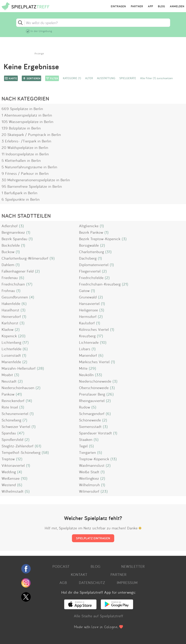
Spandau (9, 433)
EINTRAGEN (118, 6)
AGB (63, 582)
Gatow (84, 291)
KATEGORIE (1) (72, 78)
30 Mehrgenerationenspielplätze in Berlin (36, 180)
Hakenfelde (11, 303)
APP (151, 6)
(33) (99, 375)
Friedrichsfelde (91, 278)
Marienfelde (11, 362)
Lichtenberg (11, 342)
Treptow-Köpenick (94, 459)
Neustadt (9, 381)
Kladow (8, 329)
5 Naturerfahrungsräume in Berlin (29, 167)
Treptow (8, 459)
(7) (25, 420)
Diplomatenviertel (94, 265)
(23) (104, 491)
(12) (19, 459)
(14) (29, 401)
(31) (108, 252)
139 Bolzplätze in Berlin (21, 128)
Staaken (86, 439)
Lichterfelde (12, 349)
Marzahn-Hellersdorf (19, 368)
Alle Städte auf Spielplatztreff (99, 616)
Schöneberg (11, 420)
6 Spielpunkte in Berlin (21, 199)
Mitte (83, 368)
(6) (22, 278)
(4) (32, 297)
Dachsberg (88, 258)
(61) (38, 446)
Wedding (9, 472)
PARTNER (137, 6)
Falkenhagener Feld (18, 271)
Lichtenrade (89, 342)
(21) (125, 284)
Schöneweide (90, 420)
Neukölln (86, 375)
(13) (114, 459)
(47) (21, 433)
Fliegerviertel (90, 271)
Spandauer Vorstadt (96, 433)
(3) (21, 226)
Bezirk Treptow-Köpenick (100, 239)
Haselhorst (10, 310)
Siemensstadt (90, 426)
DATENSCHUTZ (92, 582)
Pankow (8, 394)
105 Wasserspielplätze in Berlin (28, 122)
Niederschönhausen (18, 388)
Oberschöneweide (94, 388)
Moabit (7, 375)
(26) (110, 394)
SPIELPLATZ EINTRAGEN (93, 538)
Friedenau (10, 278)
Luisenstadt (11, 355)
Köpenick (9, 336)
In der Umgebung (41, 31)
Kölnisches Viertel (94, 329)
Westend (9, 485)
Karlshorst (10, 323)
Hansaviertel (89, 303)
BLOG (161, 6)
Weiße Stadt (89, 472)
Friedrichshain (13, 284)
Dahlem (8, 265)
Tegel (83, 446)
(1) (102, 226)
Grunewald (88, 297)
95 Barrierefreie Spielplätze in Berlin (32, 186)
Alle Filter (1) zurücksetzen (157, 78)
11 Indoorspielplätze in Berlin (25, 154)
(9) (52, 258)
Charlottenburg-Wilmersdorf (25, 258)
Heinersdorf (11, 316)
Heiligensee (89, 310)
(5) (94, 407)
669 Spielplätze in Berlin (22, 109)
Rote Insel (10, 407)
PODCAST (61, 566)
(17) (29, 284)
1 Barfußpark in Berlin (20, 193)
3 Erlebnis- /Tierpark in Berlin (26, 141)
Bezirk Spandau (15, 239)
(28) (40, 368)
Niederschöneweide (95, 381)
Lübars (85, 349)
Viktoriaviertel (13, 465)
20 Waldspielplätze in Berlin (25, 147)
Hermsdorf (88, 316)
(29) (93, 368)
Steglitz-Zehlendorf (18, 446)
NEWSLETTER (133, 566)
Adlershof (10, 226)
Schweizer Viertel (16, 426)
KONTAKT (79, 574)
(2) (103, 245)
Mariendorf (88, 355)
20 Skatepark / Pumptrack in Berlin (31, 134)
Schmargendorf (92, 414)
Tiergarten (88, 452)
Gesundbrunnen (15, 297)
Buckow (8, 252)
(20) (22, 336)
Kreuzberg (87, 336)
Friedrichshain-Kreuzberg (100, 284)
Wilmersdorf (89, 491)
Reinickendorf (13, 401)
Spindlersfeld (13, 439)
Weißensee (11, 478)
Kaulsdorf (87, 323)
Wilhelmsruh (89, 485)
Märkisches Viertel (94, 362)
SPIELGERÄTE (128, 78)
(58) (45, 452)
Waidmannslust (92, 465)
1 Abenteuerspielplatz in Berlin (27, 115)
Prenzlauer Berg (92, 394)
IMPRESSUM (127, 582)
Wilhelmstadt (13, 491)
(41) (19, 394)
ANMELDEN (177, 6)
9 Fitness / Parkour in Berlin (25, 173)
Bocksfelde (11, 245)
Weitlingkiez (89, 478)
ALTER (89, 78)
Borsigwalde (89, 245)
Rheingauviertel (92, 401)
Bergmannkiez (13, 232)
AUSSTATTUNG (106, 78)
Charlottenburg (92, 252)
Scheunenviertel (15, 414)
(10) (103, 342)
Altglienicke (89, 226)
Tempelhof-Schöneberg (21, 452)
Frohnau (8, 291)
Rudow (85, 407)
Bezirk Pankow (91, 232)
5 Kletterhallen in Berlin (21, 160)
